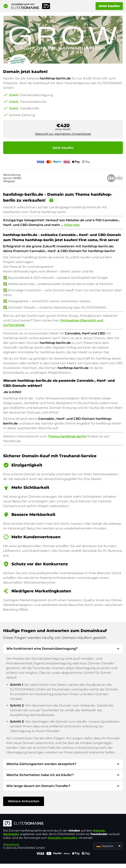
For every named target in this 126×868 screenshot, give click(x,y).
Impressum (11, 844)
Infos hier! (72, 225)
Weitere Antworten (24, 801)
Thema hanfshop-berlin (67, 436)
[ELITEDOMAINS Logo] (62, 824)
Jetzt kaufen (109, 6)
